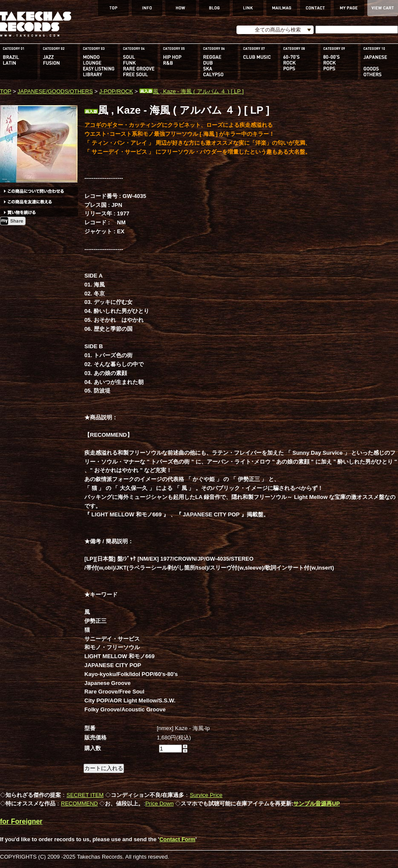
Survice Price (206, 795)
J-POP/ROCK (116, 91)
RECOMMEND (79, 804)
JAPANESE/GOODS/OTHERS (55, 91)
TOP (6, 91)
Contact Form (177, 839)
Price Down (159, 804)
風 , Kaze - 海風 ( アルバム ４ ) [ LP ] (192, 91)
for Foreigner (21, 821)
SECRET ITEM (85, 795)
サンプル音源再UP (316, 804)
